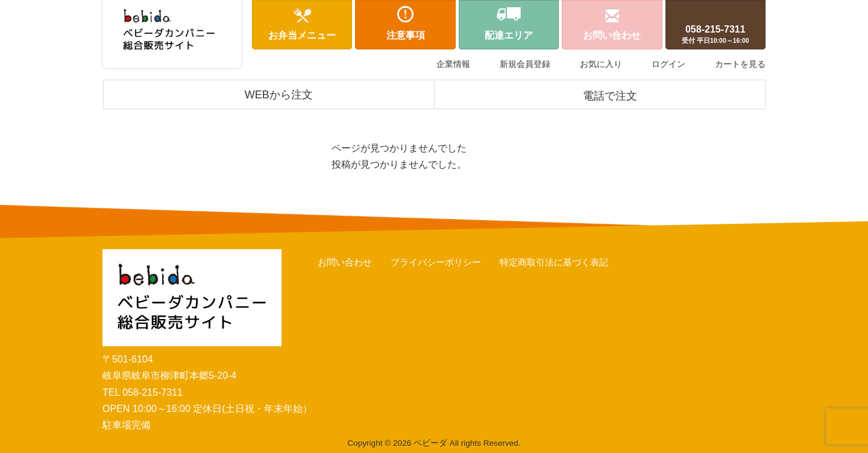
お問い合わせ (345, 262)
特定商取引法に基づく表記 (554, 262)
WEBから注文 (279, 95)
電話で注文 (610, 96)
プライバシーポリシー (436, 262)
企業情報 (453, 64)
